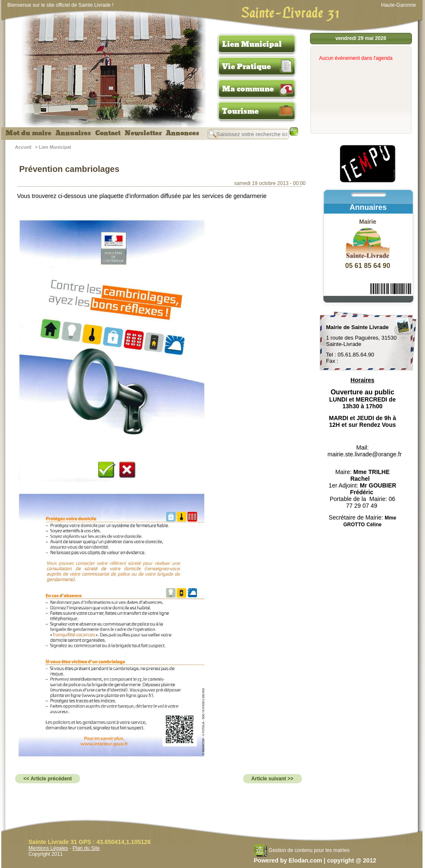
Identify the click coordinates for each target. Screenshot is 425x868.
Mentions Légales (48, 848)
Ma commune (248, 89)
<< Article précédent (48, 779)
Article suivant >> (273, 779)
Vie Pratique (246, 67)
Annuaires (73, 133)
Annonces (183, 133)
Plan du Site (86, 848)
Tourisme (240, 111)
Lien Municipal (252, 44)
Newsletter (143, 133)
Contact (108, 133)
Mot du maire (28, 133)
